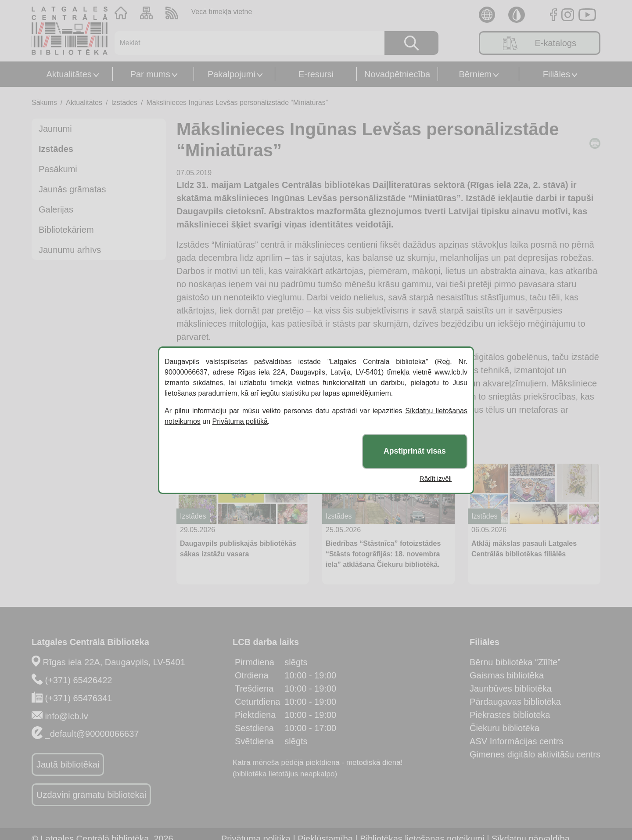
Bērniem (475, 74)
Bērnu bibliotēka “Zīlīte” (515, 662)
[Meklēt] (244, 43)
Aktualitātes (69, 74)
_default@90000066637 (92, 734)
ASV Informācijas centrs (516, 741)
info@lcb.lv (67, 716)
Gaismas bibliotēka (507, 675)
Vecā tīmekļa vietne (222, 12)
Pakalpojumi (232, 74)
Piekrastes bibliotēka (510, 715)
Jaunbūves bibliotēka (511, 689)
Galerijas (56, 209)
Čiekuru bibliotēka (505, 728)
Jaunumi (55, 129)
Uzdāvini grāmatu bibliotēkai (91, 795)
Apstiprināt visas (415, 451)
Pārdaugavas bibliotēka (515, 702)
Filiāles (557, 74)
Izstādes (124, 103)
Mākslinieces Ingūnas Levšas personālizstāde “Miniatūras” (237, 103)
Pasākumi (58, 169)
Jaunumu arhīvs (70, 250)
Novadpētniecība (397, 74)
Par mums (150, 74)
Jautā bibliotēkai (68, 764)
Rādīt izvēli (436, 478)
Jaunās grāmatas (72, 189)
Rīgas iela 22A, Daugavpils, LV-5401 (114, 662)
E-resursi (316, 74)
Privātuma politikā (240, 421)
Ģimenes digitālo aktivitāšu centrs (535, 754)
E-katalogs (540, 43)
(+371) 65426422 (79, 680)
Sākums (44, 103)
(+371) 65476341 (79, 698)
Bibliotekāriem (66, 230)
